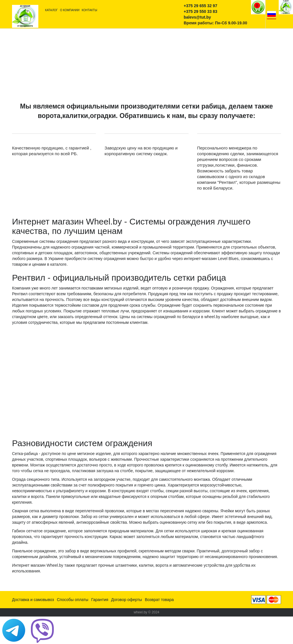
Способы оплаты (73, 600)
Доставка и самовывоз (33, 600)
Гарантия (100, 600)
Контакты (90, 10)
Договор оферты (126, 600)
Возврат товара (159, 600)
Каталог (52, 10)
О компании (70, 10)
